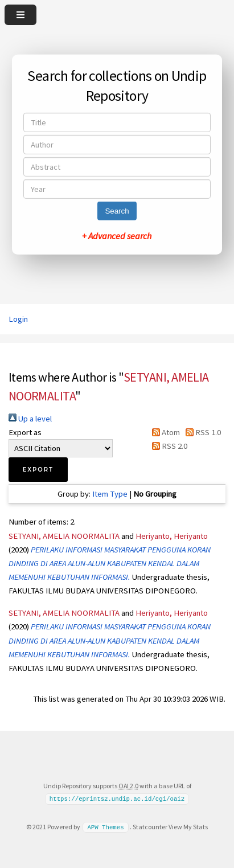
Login (18, 319)
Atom (164, 432)
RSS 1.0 (201, 432)
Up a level (30, 419)
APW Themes (105, 827)
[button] (38, 470)
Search (117, 211)
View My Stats (188, 827)
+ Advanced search (117, 236)
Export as (25, 432)
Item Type (110, 494)
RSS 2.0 (168, 446)
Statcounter (150, 827)
